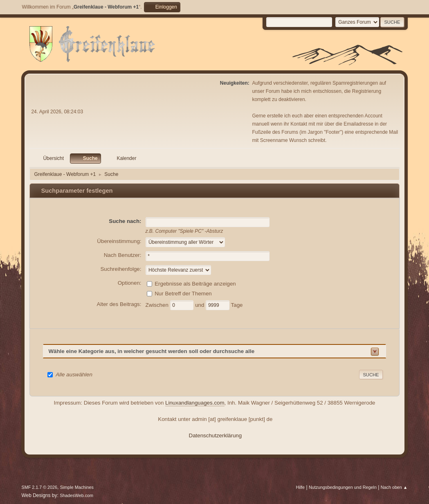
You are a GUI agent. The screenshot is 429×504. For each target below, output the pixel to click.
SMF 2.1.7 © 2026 (39, 487)
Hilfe (301, 487)
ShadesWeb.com (76, 495)
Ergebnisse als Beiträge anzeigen (195, 283)
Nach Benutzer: (123, 255)
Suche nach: (125, 221)
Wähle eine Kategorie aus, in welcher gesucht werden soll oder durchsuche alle (151, 351)
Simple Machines (77, 487)
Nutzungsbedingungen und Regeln (343, 487)
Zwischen (158, 305)
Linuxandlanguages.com (195, 403)
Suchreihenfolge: (121, 269)
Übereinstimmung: (119, 241)
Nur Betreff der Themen (183, 293)
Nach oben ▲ (394, 487)
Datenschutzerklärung (216, 435)
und (200, 305)
